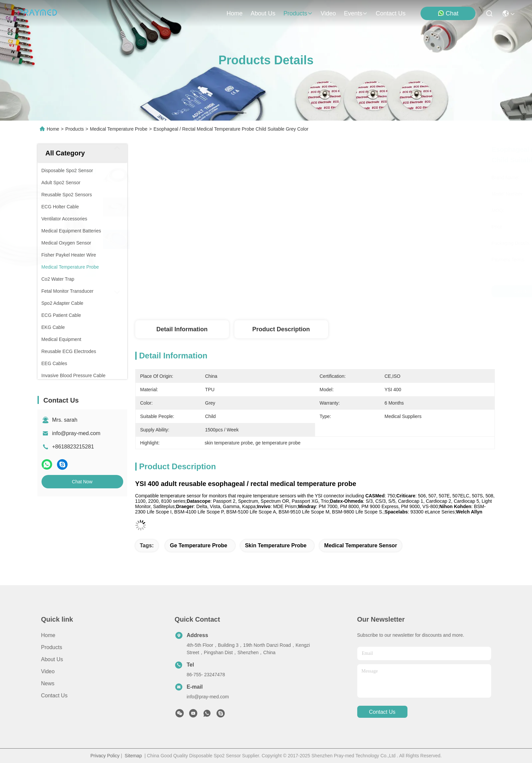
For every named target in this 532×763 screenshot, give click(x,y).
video (328, 13)
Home (234, 13)
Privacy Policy (105, 756)
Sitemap (133, 756)
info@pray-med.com (76, 433)
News (48, 683)
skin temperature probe (276, 545)
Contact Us (54, 696)
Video (48, 671)
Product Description (281, 329)
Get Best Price (374, 291)
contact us (391, 13)
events (356, 13)
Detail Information (182, 329)
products (298, 13)
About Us (52, 659)
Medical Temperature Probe (119, 129)
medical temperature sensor (361, 545)
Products (74, 129)
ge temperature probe (198, 545)
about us (263, 13)
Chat (448, 13)
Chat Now (82, 482)
